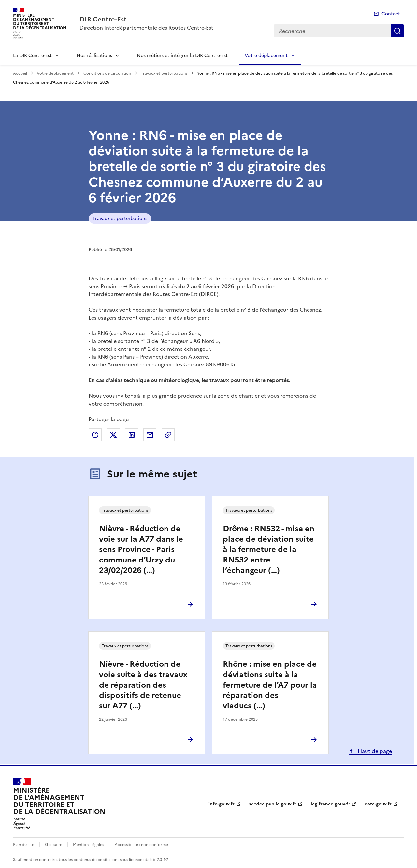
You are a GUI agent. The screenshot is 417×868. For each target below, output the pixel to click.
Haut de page (374, 751)
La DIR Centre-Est (32, 56)
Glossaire (54, 845)
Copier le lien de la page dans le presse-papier (168, 435)
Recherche (397, 31)
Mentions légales (88, 845)
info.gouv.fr (222, 804)
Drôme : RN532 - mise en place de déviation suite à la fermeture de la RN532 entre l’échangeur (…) (269, 549)
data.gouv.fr (378, 804)
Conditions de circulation (107, 73)
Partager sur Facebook (95, 435)
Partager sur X (113, 435)
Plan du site (24, 845)
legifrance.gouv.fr (331, 804)
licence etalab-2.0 (145, 860)
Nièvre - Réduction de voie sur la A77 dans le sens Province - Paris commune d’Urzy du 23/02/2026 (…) (141, 549)
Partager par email (150, 435)
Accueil (20, 73)
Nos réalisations (94, 56)
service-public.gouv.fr (273, 804)
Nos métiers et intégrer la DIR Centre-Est (182, 56)
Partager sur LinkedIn (132, 435)
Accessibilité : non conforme (141, 845)
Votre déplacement (266, 56)
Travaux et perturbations (164, 73)
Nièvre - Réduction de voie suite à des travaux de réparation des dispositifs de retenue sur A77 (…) (143, 685)
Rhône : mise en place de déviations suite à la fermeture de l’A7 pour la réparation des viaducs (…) (270, 685)
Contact (391, 14)
